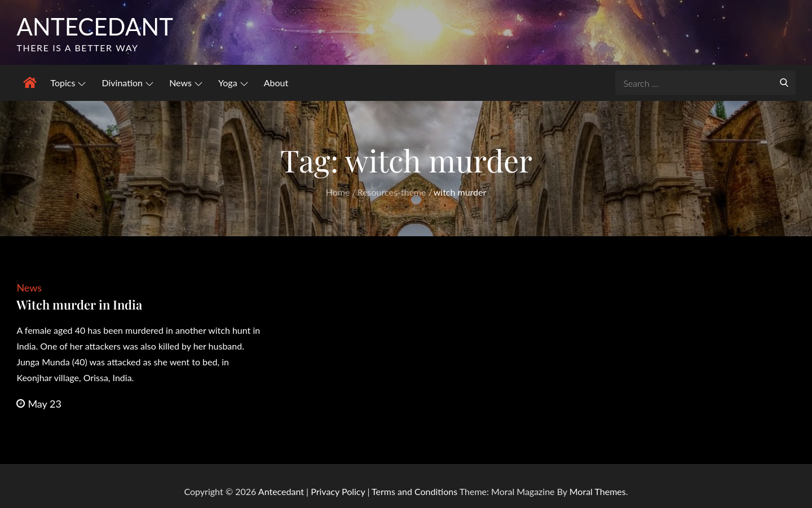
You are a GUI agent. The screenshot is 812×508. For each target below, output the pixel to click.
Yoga (233, 83)
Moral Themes (598, 491)
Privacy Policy (338, 491)
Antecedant (95, 26)
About (276, 83)
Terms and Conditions (416, 491)
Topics (68, 83)
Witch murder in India (79, 304)
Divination (127, 83)
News (186, 83)
